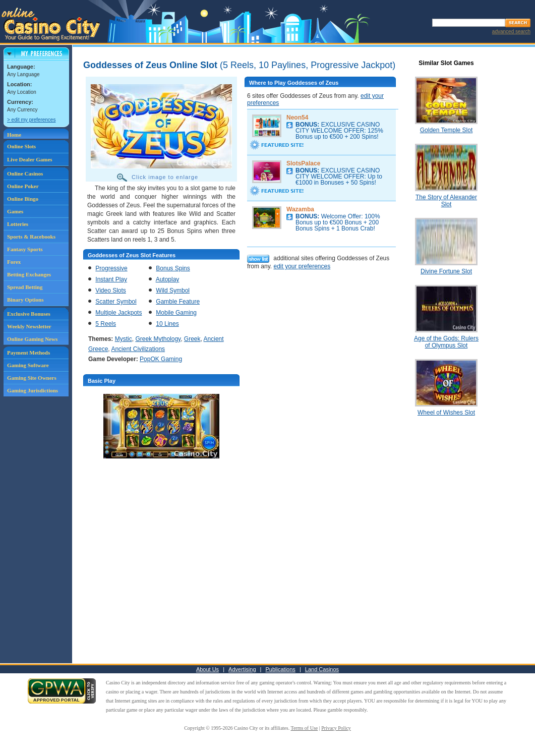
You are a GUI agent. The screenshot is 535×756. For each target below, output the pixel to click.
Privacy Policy (336, 728)
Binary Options (25, 300)
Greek (192, 339)
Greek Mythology (158, 339)
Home (14, 135)
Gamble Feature (178, 302)
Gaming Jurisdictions (33, 390)
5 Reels (106, 324)
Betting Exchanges (29, 274)
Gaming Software (28, 365)
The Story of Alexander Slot (446, 201)
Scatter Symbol (116, 302)
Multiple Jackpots (118, 313)
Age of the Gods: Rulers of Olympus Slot (446, 342)
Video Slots (111, 290)
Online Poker (23, 186)
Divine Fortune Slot (446, 271)
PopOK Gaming (161, 359)
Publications (281, 669)
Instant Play (111, 279)
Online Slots (21, 146)
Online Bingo (23, 199)
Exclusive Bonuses (29, 314)
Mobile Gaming (176, 313)
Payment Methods (28, 353)
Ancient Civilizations (138, 349)
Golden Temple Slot (447, 130)
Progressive (111, 268)
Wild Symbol (173, 290)
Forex (14, 262)
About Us (207, 669)
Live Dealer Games (30, 159)
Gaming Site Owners (32, 378)
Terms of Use (305, 728)
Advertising (242, 669)
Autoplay (168, 279)
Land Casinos (322, 669)
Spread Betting (25, 287)
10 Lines (167, 324)
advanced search (511, 32)
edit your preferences (302, 266)
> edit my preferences (31, 120)
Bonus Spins (173, 268)
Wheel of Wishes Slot (446, 413)
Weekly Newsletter (29, 326)
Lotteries (18, 224)
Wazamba (300, 209)
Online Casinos (25, 173)
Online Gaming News (32, 339)
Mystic (124, 339)
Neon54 (297, 118)
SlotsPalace (303, 163)
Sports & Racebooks (31, 237)
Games (15, 211)
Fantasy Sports (25, 249)
